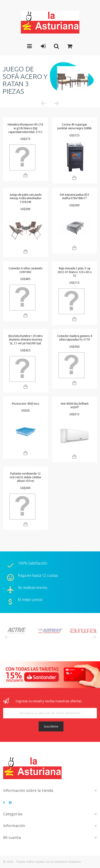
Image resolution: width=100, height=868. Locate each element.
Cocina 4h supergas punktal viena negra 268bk (75, 126)
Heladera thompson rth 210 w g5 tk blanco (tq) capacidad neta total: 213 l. (25, 128)
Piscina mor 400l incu (25, 404)
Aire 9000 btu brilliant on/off (75, 405)
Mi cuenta (12, 837)
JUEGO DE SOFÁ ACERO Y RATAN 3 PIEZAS (25, 80)
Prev (6, 637)
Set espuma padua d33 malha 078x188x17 (74, 196)
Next (94, 637)
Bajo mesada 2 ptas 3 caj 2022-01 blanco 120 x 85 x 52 (75, 272)
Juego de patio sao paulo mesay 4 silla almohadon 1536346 (26, 198)
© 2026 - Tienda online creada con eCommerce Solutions (42, 862)
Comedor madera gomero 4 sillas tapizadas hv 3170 (75, 338)
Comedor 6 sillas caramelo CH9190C (26, 270)
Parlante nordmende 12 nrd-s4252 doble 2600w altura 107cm (25, 477)
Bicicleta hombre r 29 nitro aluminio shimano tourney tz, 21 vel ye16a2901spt (26, 340)
